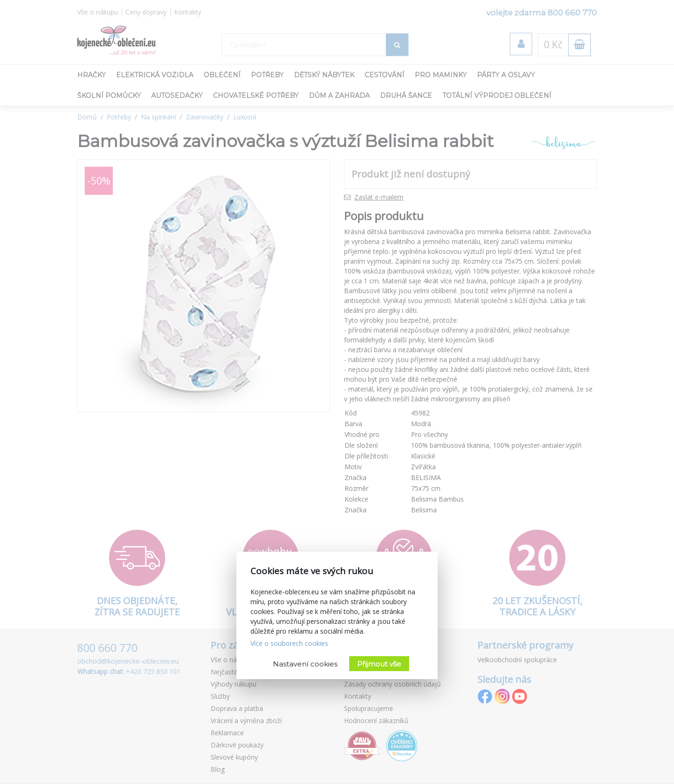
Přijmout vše (379, 664)
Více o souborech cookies (289, 643)
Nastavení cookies (305, 664)
